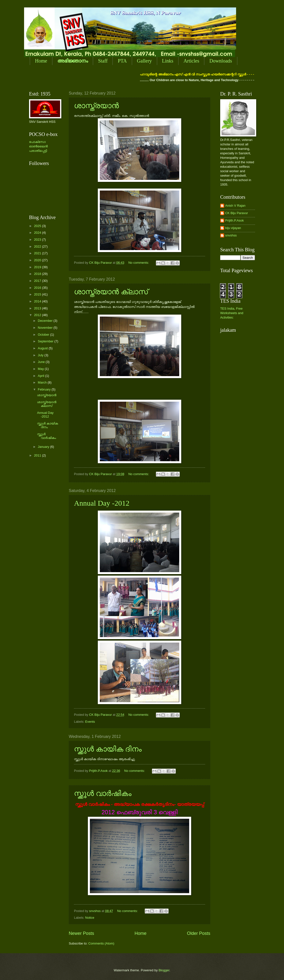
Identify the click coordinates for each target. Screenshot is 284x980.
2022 (38, 246)
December (46, 321)
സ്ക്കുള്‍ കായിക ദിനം (108, 749)
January (44, 447)
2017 (38, 281)
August (43, 348)
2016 (38, 288)
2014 (38, 301)
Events (90, 722)
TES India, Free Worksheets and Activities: (232, 313)
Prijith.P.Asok (234, 220)
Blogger (164, 970)
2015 (38, 294)
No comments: (139, 263)
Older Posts (199, 933)
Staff (103, 61)
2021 (38, 253)
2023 (38, 240)
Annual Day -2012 (102, 503)
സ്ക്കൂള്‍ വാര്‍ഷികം (103, 793)
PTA (122, 61)
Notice (90, 918)
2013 (38, 308)
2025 (38, 226)
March (43, 382)
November (46, 328)
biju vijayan (233, 228)
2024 (38, 233)
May (41, 369)
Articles (191, 61)
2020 (38, 260)
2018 (38, 274)
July (41, 355)
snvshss (231, 235)
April (41, 376)
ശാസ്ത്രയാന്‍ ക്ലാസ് (111, 292)
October (44, 335)
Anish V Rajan (235, 206)
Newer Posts (81, 933)
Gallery (144, 61)
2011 (38, 455)
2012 (38, 315)
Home (41, 61)
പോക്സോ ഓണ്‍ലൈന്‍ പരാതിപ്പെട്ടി (38, 146)
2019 (38, 267)
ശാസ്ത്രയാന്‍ (96, 106)
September (46, 341)
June (42, 362)
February (45, 389)
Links (168, 61)
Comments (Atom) (101, 943)
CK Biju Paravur (237, 213)
